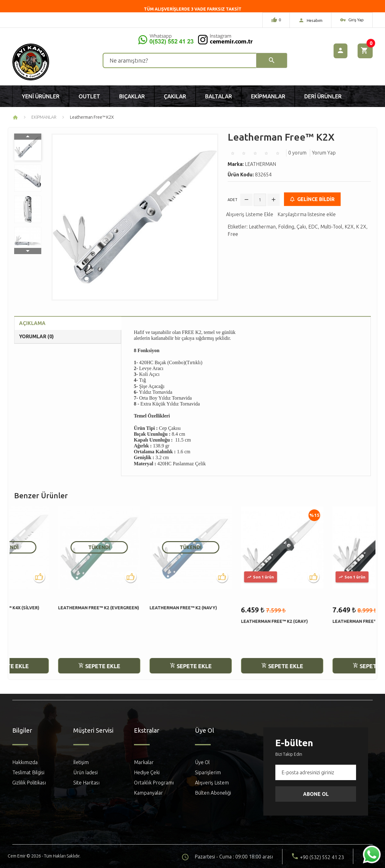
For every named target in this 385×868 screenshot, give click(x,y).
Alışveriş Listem (212, 783)
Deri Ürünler (323, 96)
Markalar (144, 762)
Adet (233, 200)
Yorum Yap (324, 153)
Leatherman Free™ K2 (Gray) (231, 621)
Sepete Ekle (55, 666)
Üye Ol (202, 762)
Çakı (301, 227)
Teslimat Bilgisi (28, 772)
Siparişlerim (208, 772)
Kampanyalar (148, 793)
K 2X (361, 227)
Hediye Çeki (147, 772)
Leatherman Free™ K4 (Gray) (322, 621)
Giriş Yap (352, 21)
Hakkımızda (25, 762)
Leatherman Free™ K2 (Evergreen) (55, 608)
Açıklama (32, 323)
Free (233, 234)
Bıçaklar (132, 96)
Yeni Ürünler (41, 96)
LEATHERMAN (260, 164)
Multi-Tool (331, 227)
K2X (349, 227)
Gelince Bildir (312, 199)
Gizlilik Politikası (29, 783)
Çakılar (175, 96)
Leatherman (262, 227)
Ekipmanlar (268, 96)
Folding (286, 227)
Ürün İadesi (85, 772)
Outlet (89, 96)
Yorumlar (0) (36, 336)
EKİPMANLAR (44, 117)
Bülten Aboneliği (213, 793)
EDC (313, 227)
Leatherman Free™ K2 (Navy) (139, 608)
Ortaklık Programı (154, 783)
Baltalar (219, 96)
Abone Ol (316, 794)
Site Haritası (86, 783)
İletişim (81, 762)
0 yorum (297, 153)
